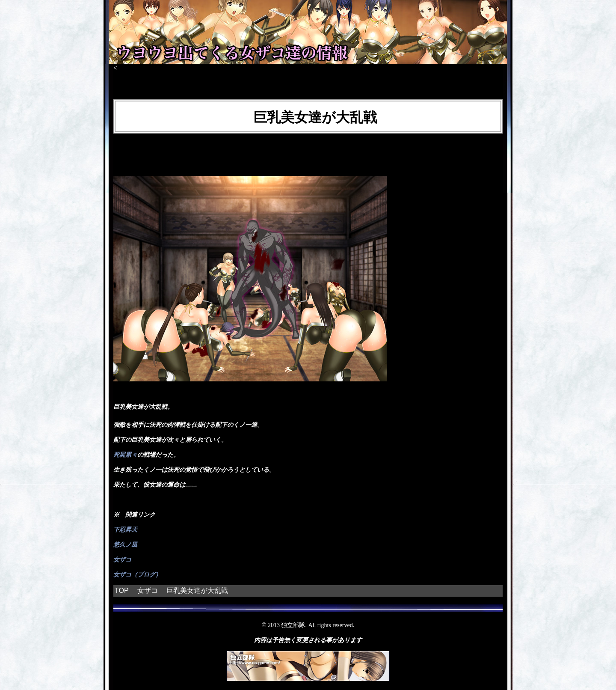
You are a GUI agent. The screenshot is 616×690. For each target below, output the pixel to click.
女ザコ (122, 560)
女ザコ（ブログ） (137, 575)
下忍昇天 (125, 530)
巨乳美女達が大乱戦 (197, 590)
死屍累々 (125, 455)
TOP (122, 590)
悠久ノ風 (125, 545)
